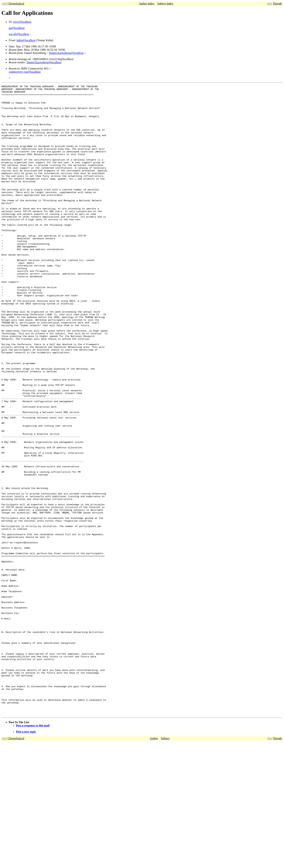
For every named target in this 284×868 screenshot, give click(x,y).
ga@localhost (17, 28)
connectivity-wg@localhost (25, 72)
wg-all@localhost (19, 34)
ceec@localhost (22, 22)
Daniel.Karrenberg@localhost (66, 53)
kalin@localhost (26, 40)
